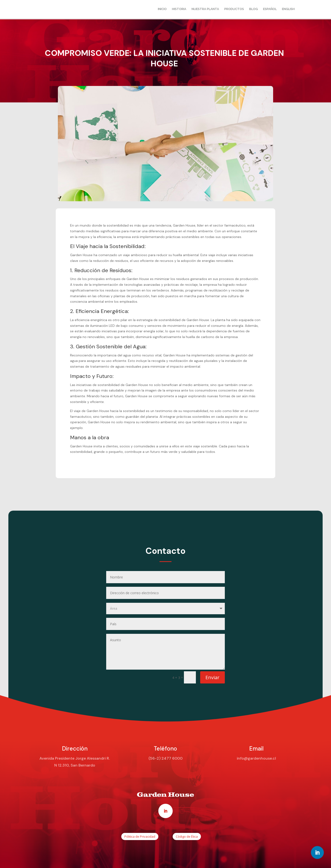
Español (270, 9)
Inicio (162, 9)
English (288, 9)
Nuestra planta (205, 9)
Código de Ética (187, 836)
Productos (234, 9)
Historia (179, 9)
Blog (254, 9)
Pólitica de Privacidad (140, 836)
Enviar (212, 677)
